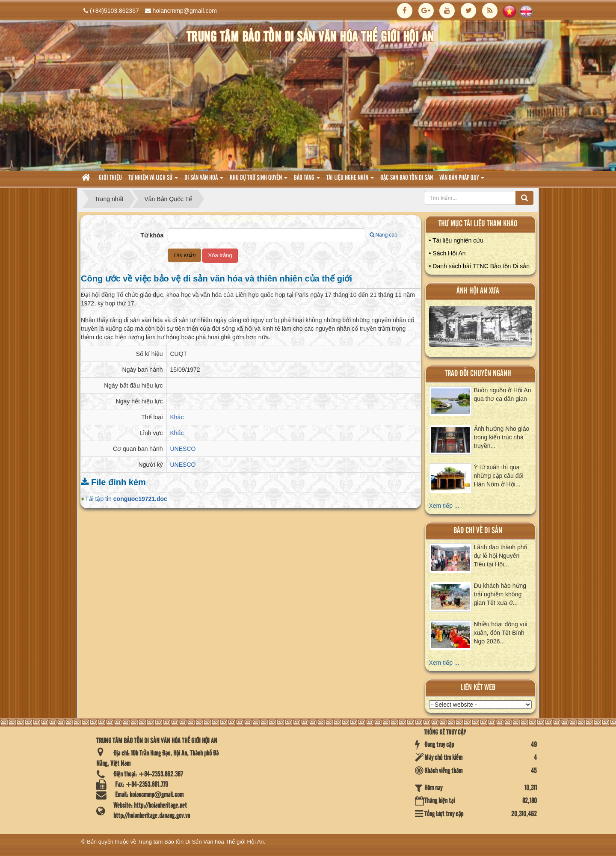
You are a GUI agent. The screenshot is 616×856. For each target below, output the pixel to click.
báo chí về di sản (478, 531)
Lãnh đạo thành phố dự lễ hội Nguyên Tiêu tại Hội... (501, 556)
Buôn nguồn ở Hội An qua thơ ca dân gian (503, 394)
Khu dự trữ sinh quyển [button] (259, 180)
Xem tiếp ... (444, 506)
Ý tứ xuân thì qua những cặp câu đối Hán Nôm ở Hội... (499, 476)
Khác (177, 417)
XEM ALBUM (481, 329)
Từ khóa (152, 235)
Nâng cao (384, 235)
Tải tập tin (126, 499)
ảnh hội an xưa (478, 291)
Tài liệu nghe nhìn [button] (350, 180)
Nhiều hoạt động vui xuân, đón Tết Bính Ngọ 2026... (501, 633)
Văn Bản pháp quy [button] (462, 180)
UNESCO (183, 449)
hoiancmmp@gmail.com (185, 11)
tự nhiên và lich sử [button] (153, 180)
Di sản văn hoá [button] (204, 180)
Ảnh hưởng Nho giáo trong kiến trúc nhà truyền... (502, 437)
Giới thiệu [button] (110, 178)
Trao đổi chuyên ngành (478, 374)
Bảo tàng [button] (307, 180)
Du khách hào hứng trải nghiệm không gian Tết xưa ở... (500, 594)
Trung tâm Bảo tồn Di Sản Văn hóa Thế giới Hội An (201, 842)
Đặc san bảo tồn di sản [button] (407, 178)
